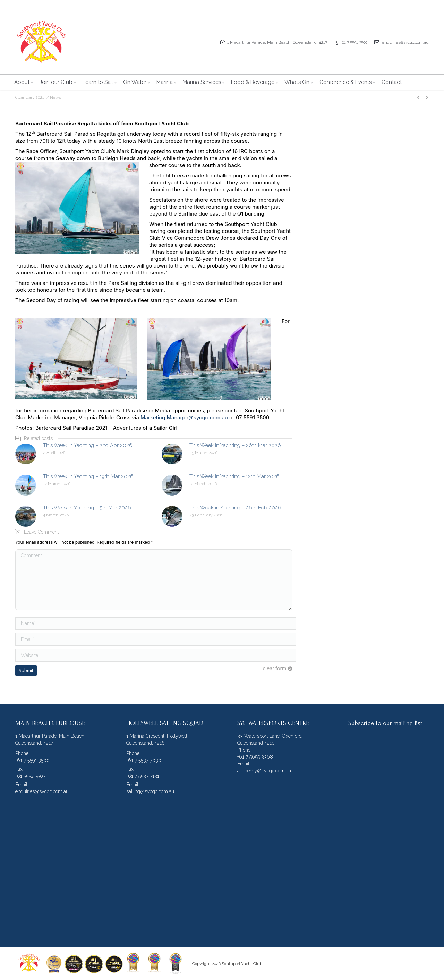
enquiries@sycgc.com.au (405, 42)
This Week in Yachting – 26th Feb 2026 (235, 508)
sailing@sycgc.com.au (150, 791)
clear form (275, 668)
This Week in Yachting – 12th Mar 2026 (234, 476)
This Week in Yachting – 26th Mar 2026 (235, 445)
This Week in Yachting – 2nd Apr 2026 (88, 445)
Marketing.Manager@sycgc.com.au (184, 417)
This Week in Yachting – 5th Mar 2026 (87, 508)
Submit (26, 670)
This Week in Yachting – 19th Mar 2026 (88, 476)
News (55, 97)
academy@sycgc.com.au (264, 771)
